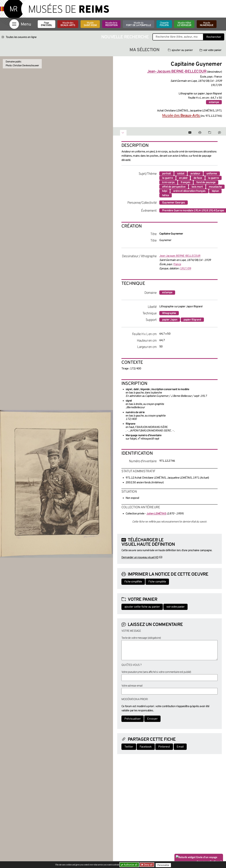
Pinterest (164, 747)
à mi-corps (168, 182)
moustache (215, 187)
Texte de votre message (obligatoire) (141, 638)
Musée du (139, 24)
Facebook (146, 747)
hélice (166, 196)
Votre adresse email (132, 686)
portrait (167, 174)
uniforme (212, 174)
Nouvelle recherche (125, 37)
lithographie (169, 313)
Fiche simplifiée (133, 582)
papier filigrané (192, 320)
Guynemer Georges (174, 203)
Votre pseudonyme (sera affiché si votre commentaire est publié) (156, 672)
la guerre (167, 178)
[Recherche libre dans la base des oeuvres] (178, 37)
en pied (183, 178)
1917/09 (186, 269)
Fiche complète (157, 582)
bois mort (197, 187)
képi (165, 191)
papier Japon (170, 320)
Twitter (129, 747)
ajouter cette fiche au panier (142, 607)
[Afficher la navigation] (14, 24)
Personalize (164, 865)
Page (46, 24)
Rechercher (214, 37)
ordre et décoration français (189, 191)
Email (180, 747)
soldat (181, 174)
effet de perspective (174, 187)
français (185, 182)
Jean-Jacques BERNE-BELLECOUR (180, 256)
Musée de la (111, 24)
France (177, 264)
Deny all (148, 865)
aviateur (195, 174)
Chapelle (164, 24)
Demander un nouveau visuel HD (140, 558)
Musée (90, 24)
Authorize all (129, 865)
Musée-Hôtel (184, 24)
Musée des (68, 24)
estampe (214, 102)
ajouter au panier (180, 50)
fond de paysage (206, 182)
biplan (215, 191)
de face (198, 178)
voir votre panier (210, 50)
